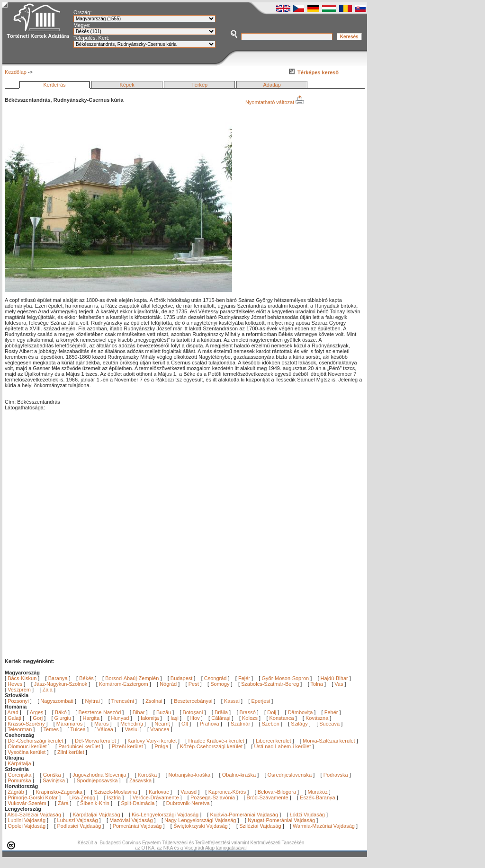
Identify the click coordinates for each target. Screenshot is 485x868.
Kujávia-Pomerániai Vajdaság (244, 815)
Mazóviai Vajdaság (131, 820)
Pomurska (20, 780)
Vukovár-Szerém (27, 803)
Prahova (210, 724)
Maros (102, 724)
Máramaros (70, 724)
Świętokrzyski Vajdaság (201, 826)
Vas (339, 684)
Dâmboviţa (301, 712)
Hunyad (121, 718)
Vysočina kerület (27, 752)
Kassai (232, 701)
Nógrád (168, 684)
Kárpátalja (19, 763)
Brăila (222, 712)
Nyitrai (92, 701)
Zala (48, 690)
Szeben (271, 724)
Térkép (199, 85)
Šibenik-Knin (95, 803)
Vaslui (132, 729)
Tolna (317, 684)
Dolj (272, 712)
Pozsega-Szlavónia (213, 797)
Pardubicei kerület (79, 746)
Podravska (336, 775)
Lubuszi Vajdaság (78, 820)
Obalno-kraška (239, 775)
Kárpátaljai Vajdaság (97, 815)
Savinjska (54, 780)
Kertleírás (54, 85)
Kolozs (251, 718)
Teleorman (20, 729)
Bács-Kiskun (22, 678)
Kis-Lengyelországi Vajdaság (165, 815)
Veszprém (19, 690)
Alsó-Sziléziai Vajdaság (35, 815)
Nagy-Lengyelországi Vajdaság (200, 820)
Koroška (147, 775)
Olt (185, 724)
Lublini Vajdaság (27, 820)
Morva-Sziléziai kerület (329, 741)
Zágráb (17, 792)
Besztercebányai (193, 701)
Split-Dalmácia (138, 803)
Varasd (189, 792)
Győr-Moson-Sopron (285, 678)
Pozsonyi (19, 701)
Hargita (92, 718)
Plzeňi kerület (127, 746)
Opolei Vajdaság (27, 826)
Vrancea (161, 729)
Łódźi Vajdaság (307, 815)
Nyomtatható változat (275, 102)
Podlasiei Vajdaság (79, 826)
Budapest (181, 678)
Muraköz (317, 792)
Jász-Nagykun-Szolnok (61, 684)
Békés (86, 678)
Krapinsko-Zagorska (59, 792)
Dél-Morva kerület (95, 741)
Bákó (62, 712)
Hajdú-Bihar (334, 678)
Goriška (52, 775)
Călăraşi (221, 718)
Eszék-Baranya (318, 797)
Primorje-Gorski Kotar (33, 797)
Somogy (220, 684)
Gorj (38, 718)
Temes (52, 729)
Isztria (114, 797)
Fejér (244, 678)
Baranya (58, 678)
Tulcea (79, 729)
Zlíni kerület (71, 752)
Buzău (164, 712)
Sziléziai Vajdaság (260, 826)
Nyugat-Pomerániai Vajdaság (281, 820)
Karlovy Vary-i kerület (152, 741)
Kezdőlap (16, 72)
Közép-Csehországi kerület (211, 746)
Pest (194, 684)
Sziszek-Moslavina (115, 792)
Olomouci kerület (27, 746)
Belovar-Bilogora (277, 792)
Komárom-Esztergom (124, 684)
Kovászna (318, 718)
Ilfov (196, 718)
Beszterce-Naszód (100, 712)
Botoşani (194, 712)
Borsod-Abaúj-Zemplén (132, 678)
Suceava (330, 724)
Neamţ (163, 724)
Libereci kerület (274, 741)
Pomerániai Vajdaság (137, 826)
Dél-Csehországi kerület (35, 741)
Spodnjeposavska (97, 780)
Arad (14, 712)
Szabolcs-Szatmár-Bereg (270, 684)
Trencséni (123, 701)
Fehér (332, 712)
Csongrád (216, 678)
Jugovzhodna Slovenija (99, 775)
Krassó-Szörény (27, 724)
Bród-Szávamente (268, 797)
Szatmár (241, 724)
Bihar (139, 712)
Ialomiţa (151, 718)
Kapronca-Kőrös (227, 792)
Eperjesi (260, 701)
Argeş (37, 712)
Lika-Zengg (82, 797)
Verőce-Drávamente (156, 797)
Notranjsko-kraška (190, 775)
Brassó (248, 712)
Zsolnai (154, 701)
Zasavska (140, 780)
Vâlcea (106, 729)
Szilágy (300, 724)
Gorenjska (19, 775)
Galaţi (15, 718)
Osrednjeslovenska (290, 775)
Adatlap (272, 85)
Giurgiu (64, 718)
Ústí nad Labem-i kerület (283, 746)
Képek (127, 85)
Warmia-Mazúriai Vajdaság (324, 826)
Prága (161, 746)
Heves (15, 684)
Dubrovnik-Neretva (188, 803)
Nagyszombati (57, 701)
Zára (63, 803)
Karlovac (159, 792)
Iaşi (175, 718)
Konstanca (283, 718)
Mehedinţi (132, 724)
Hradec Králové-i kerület (216, 741)
